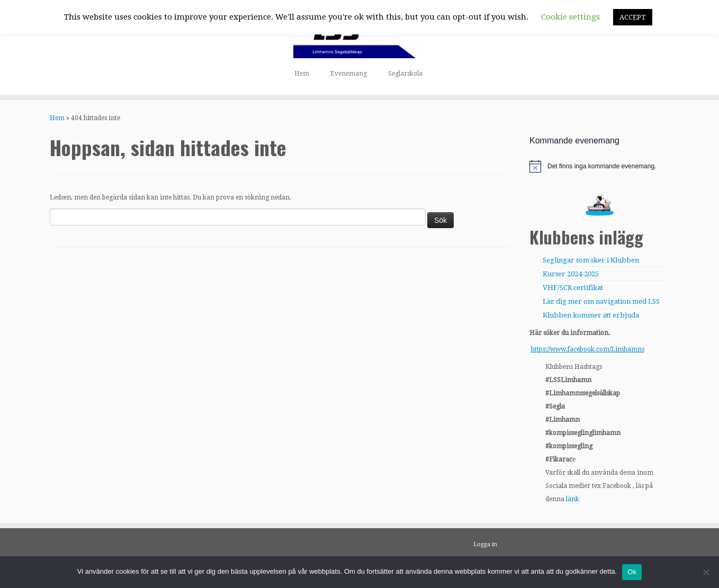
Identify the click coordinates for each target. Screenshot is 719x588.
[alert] (599, 166)
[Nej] (706, 572)
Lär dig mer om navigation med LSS (601, 301)
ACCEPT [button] (633, 17)
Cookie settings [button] (570, 17)
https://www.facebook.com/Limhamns (588, 349)
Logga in (485, 544)
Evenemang (349, 74)
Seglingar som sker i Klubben (591, 260)
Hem (302, 74)
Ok (632, 572)
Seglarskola (405, 74)
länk (573, 499)
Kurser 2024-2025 (571, 274)
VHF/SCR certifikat (573, 288)
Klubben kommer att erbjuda (591, 315)
